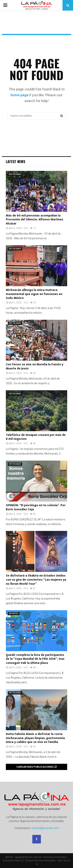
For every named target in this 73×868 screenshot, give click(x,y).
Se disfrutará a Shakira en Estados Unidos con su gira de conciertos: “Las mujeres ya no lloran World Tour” (36, 580)
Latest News (15, 162)
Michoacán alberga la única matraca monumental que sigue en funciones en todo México (34, 294)
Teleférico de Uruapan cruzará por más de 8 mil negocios (36, 437)
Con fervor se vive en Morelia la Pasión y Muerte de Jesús (35, 366)
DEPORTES (14, 614)
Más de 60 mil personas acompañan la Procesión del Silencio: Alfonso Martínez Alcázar (35, 220)
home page (19, 95)
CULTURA (13, 534)
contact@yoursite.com (45, 828)
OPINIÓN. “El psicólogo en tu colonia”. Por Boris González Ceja (36, 507)
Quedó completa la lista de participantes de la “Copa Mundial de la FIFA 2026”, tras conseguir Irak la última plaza (35, 659)
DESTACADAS (15, 174)
